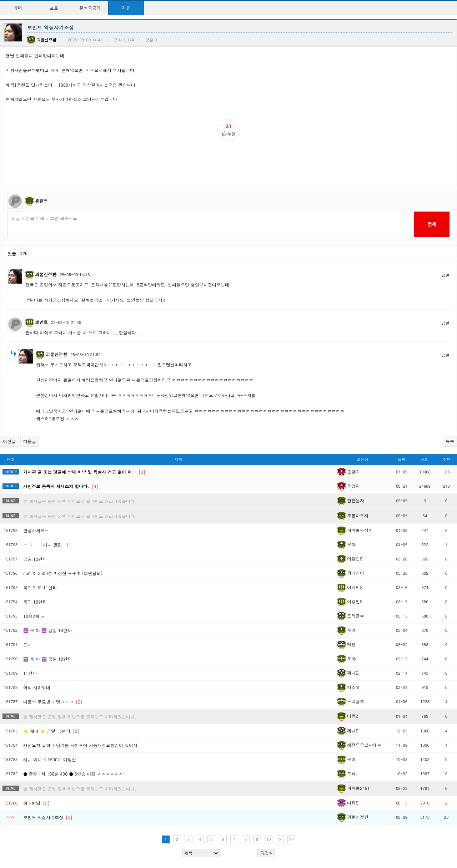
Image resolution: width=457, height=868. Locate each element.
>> (291, 839)
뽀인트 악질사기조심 (48, 817)
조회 (425, 459)
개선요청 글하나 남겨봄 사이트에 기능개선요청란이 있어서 (80, 745)
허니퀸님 (36, 803)
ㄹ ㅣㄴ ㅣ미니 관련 (47, 545)
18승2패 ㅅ (34, 616)
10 (269, 839)
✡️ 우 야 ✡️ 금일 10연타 (47, 659)
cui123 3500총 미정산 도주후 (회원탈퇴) (63, 573)
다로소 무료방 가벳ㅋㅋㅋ (53, 702)
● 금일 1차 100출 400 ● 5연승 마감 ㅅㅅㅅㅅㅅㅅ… (75, 774)
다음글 (30, 441)
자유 (126, 8)
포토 (54, 8)
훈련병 (41, 201)
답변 (446, 275)
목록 (450, 441)
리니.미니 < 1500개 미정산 (50, 759)
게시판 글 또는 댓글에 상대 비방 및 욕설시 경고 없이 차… (84, 472)
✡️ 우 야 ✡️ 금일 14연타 (47, 630)
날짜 (402, 459)
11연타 (30, 673)
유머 (18, 8)
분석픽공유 (90, 8)
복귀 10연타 (35, 602)
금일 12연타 (35, 559)
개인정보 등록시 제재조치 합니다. (61, 486)
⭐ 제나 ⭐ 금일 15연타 (51, 731)
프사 (27, 644)
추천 (446, 459)
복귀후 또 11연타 (40, 587)
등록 (431, 224)
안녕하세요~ (36, 530)
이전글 (9, 441)
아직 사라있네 (37, 687)
